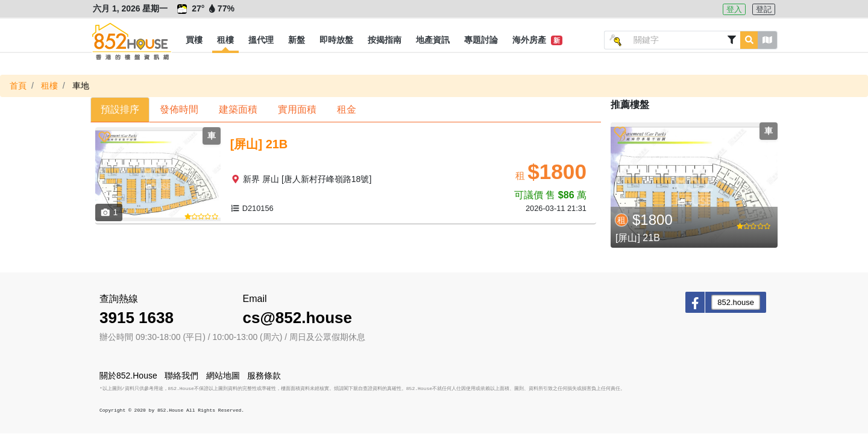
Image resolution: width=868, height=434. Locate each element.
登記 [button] (764, 9)
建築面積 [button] (238, 109)
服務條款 (264, 376)
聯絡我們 (181, 376)
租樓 (49, 86)
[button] (194, 40)
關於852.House (128, 376)
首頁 (18, 86)
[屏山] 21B (638, 238)
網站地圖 (223, 376)
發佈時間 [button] (179, 109)
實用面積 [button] (297, 109)
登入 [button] (734, 9)
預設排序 (120, 109)
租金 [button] (347, 109)
